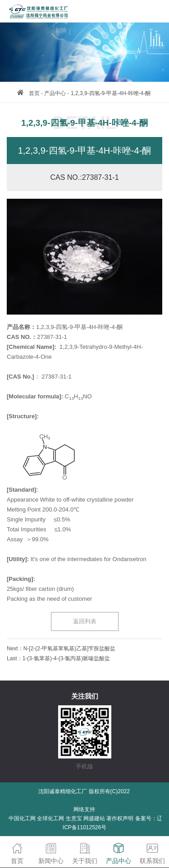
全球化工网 (50, 818)
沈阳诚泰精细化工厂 (63, 791)
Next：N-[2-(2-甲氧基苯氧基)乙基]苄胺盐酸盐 (61, 649)
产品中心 (55, 93)
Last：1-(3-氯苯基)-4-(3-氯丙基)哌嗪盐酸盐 (58, 658)
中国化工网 (22, 818)
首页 (34, 93)
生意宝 (74, 818)
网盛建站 (94, 818)
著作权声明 (120, 818)
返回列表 (85, 621)
